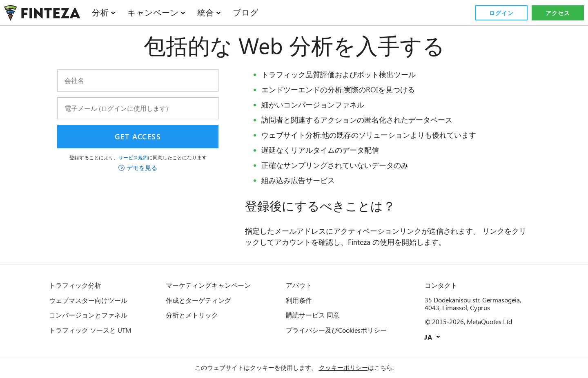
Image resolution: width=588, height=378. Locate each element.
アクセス (558, 13)
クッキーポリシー (343, 367)
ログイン (501, 13)
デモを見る (142, 168)
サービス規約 (133, 157)
